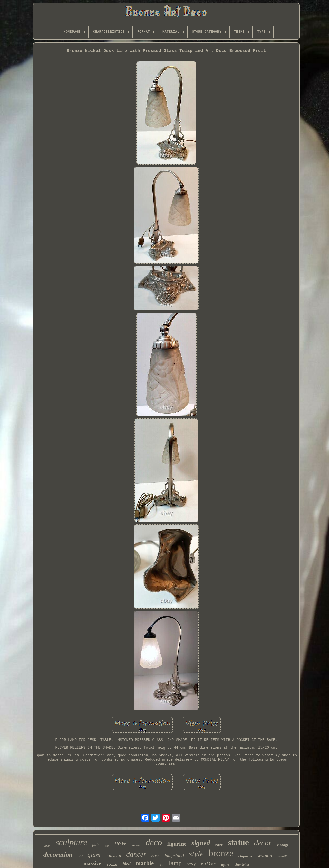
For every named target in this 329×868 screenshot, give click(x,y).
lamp (175, 863)
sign (107, 846)
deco (154, 842)
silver (47, 846)
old (80, 856)
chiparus (245, 856)
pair (96, 844)
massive (92, 863)
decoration (58, 855)
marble (145, 863)
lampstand (174, 856)
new (120, 843)
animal (136, 845)
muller (208, 864)
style (196, 854)
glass (94, 855)
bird (126, 864)
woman (265, 855)
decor (263, 843)
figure (225, 865)
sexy (191, 864)
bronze (221, 853)
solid (112, 865)
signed (201, 843)
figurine (177, 844)
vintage (283, 845)
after (161, 865)
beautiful (283, 856)
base (155, 856)
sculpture (71, 842)
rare (219, 845)
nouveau (113, 856)
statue (238, 842)
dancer (136, 854)
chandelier (242, 865)
